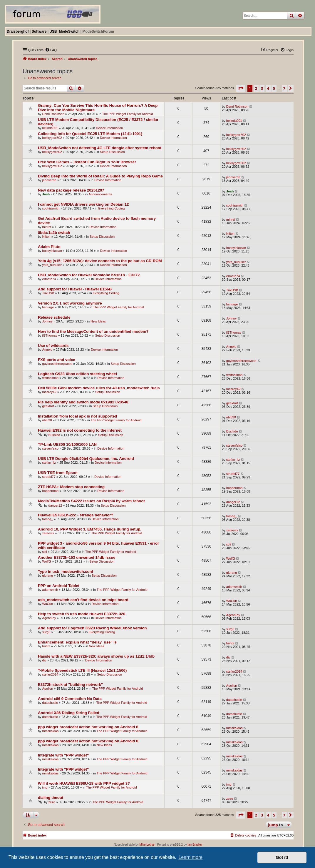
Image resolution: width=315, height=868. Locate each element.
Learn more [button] (190, 857)
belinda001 (50, 128)
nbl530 (47, 420)
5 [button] (274, 88)
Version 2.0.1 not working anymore (70, 303)
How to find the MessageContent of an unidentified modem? (93, 331)
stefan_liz (49, 463)
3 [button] (262, 88)
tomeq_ (48, 519)
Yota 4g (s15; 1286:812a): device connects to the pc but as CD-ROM (100, 261)
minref (47, 227)
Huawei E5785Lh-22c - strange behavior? (76, 515)
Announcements (100, 194)
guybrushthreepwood (57, 364)
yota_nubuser (52, 265)
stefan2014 (50, 674)
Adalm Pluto (49, 247)
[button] (241, 88)
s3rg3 (46, 632)
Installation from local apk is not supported (78, 416)
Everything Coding (111, 208)
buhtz (46, 646)
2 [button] (256, 88)
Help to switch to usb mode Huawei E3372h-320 (82, 614)
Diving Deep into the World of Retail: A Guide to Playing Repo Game (100, 176)
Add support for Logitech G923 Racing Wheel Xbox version (92, 628)
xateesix (48, 533)
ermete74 (49, 279)
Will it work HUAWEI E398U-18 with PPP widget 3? (84, 783)
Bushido (54, 435)
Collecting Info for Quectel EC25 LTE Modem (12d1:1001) (90, 134)
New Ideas (98, 321)
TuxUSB (48, 293)
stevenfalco (51, 448)
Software (39, 31)
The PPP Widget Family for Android (128, 114)
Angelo (47, 350)
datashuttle (50, 703)
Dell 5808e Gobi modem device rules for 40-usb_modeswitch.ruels (99, 388)
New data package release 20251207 (71, 190)
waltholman (51, 378)
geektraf (48, 406)
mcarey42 (49, 392)
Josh (46, 194)
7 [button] (284, 88)
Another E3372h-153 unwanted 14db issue (77, 557)
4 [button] (268, 88)
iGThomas (50, 335)
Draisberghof (18, 31)
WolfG (47, 561)
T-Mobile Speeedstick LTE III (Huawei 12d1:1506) (82, 670)
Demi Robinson (53, 114)
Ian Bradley (195, 845)
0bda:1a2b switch (54, 233)
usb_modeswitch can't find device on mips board (83, 600)
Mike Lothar (147, 845)
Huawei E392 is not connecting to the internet (80, 430)
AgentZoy (49, 618)
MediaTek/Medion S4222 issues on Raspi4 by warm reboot (91, 501)
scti (45, 552)
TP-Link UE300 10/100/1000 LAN (67, 444)
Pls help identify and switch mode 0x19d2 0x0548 (83, 402)
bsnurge (48, 307)
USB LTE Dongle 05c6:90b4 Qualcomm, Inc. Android (86, 459)
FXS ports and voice (57, 360)
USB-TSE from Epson (58, 473)
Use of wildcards (53, 346)
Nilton (46, 237)
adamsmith (50, 590)
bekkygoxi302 (52, 138)
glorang (48, 576)
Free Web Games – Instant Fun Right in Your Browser (87, 162)
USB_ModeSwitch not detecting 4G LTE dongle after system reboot (100, 148)
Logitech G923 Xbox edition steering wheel (77, 374)
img (45, 787)
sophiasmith (51, 208)
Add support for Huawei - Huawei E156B (75, 289)
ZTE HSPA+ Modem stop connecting (71, 487)
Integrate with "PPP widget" (63, 755)
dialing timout (51, 798)
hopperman (51, 491)
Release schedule (54, 317)
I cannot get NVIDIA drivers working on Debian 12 (83, 204)
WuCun (48, 604)
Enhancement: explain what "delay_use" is (77, 642)
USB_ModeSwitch (64, 31)
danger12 (55, 505)
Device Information (109, 128)
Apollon (48, 689)
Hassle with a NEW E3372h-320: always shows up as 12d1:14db (96, 656)
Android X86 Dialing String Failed (69, 713)
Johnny (47, 321)
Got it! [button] (282, 857)
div (44, 660)
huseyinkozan (52, 251)
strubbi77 (49, 477)
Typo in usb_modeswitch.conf (66, 572)
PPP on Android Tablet (59, 586)
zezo (52, 802)
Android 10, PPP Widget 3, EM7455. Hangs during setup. (90, 529)
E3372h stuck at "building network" (70, 685)
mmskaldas (51, 731)
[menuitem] (51, 50)
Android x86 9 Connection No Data (70, 699)
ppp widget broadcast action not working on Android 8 (88, 727)
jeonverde (49, 180)
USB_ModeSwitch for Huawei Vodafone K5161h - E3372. (89, 275)
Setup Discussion (112, 152)
